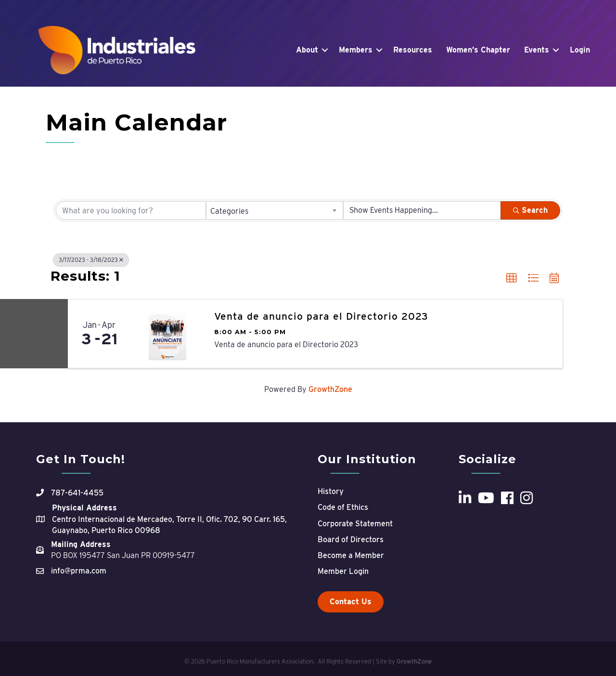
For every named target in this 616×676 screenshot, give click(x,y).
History (331, 491)
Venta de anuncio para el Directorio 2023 (321, 316)
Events (537, 50)
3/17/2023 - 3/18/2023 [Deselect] (91, 260)
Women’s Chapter (478, 50)
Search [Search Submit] (530, 210)
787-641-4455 (77, 493)
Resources (413, 50)
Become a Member (351, 555)
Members (356, 50)
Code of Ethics (343, 507)
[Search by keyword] (131, 210)
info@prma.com (79, 571)
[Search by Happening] (422, 210)
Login (580, 50)
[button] (512, 278)
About (307, 50)
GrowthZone (330, 389)
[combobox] (275, 210)
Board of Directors (351, 539)
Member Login (343, 571)
